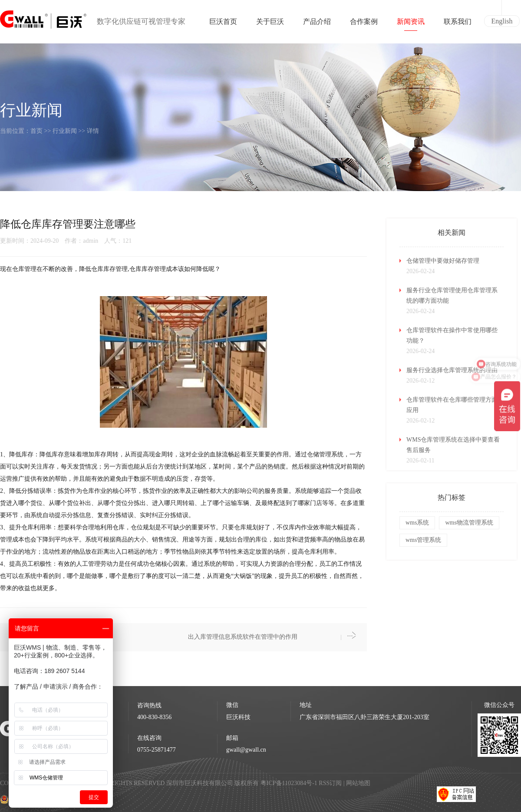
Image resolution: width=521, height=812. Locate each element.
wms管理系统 (423, 540)
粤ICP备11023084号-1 (290, 783)
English (502, 21)
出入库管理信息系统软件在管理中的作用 (243, 637)
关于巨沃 (270, 24)
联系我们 (458, 24)
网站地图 (358, 783)
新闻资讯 (411, 24)
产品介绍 (317, 24)
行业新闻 (65, 131)
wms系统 (417, 523)
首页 (36, 131)
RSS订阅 (330, 783)
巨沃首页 (223, 24)
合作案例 (364, 24)
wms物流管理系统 (469, 523)
